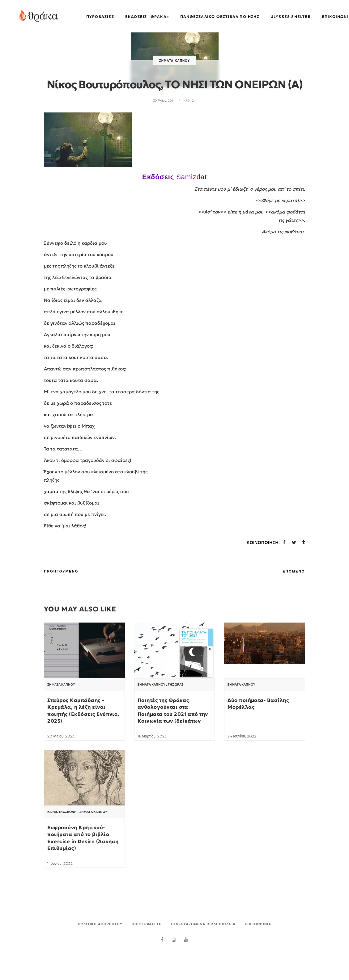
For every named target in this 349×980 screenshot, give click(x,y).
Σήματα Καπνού (175, 61)
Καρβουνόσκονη (62, 812)
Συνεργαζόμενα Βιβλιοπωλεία (203, 924)
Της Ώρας (176, 685)
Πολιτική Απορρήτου (100, 924)
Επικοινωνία (258, 924)
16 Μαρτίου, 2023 (152, 736)
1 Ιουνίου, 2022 (60, 863)
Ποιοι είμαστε (147, 924)
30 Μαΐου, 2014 (164, 101)
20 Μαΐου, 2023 (61, 736)
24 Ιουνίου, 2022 (242, 736)
